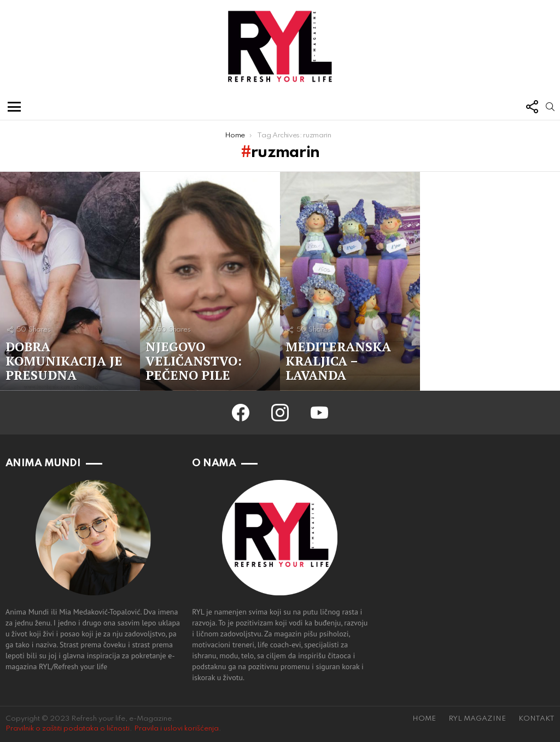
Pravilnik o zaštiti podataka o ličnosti (68, 729)
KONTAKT (536, 719)
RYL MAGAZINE (477, 719)
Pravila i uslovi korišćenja (176, 729)
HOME (424, 719)
